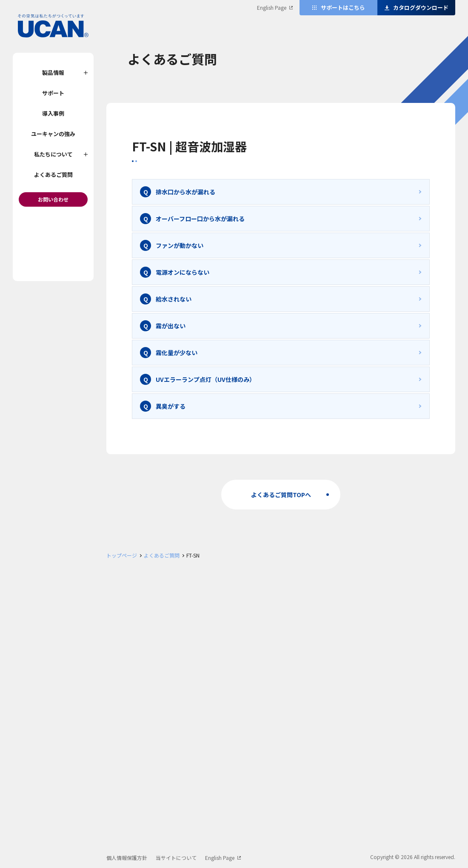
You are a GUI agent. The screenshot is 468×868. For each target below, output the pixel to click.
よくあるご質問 (53, 175)
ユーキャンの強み (53, 134)
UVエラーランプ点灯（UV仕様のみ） (205, 379)
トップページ (122, 555)
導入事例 (53, 113)
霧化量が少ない (177, 353)
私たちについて (53, 154)
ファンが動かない (180, 245)
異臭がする (171, 406)
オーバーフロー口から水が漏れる (200, 219)
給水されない (174, 299)
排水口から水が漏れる (185, 192)
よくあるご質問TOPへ (281, 495)
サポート (53, 93)
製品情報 (53, 73)
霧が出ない (171, 326)
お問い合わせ (53, 199)
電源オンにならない (183, 272)
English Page (272, 7)
